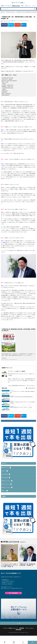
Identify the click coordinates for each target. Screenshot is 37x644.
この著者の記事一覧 (31, 388)
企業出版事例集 (6, 474)
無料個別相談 (18, 630)
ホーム (5, 642)
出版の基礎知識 (7, 394)
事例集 (22, 6)
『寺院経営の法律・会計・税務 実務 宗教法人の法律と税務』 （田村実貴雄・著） (27, 565)
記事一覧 (23, 642)
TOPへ (32, 642)
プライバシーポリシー (30, 628)
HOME (3, 12)
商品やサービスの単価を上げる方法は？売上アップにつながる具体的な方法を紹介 (23, 403)
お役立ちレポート (28, 6)
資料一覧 (5, 491)
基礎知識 (3, 6)
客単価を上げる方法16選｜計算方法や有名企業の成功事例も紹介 (21, 397)
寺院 (6, 22)
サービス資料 (34, 6)
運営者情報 (22, 628)
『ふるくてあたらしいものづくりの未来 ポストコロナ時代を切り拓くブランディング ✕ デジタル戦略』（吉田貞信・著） (9, 565)
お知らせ (5, 471)
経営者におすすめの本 (16, 6)
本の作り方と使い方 (7, 484)
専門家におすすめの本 (10, 12)
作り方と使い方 (8, 6)
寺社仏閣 (3, 22)
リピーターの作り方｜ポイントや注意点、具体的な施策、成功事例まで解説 (23, 392)
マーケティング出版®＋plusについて (10, 628)
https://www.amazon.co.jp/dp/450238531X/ (9, 359)
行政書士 (9, 22)
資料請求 (14, 642)
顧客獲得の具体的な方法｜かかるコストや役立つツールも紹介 (21, 407)
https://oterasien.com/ (6, 229)
